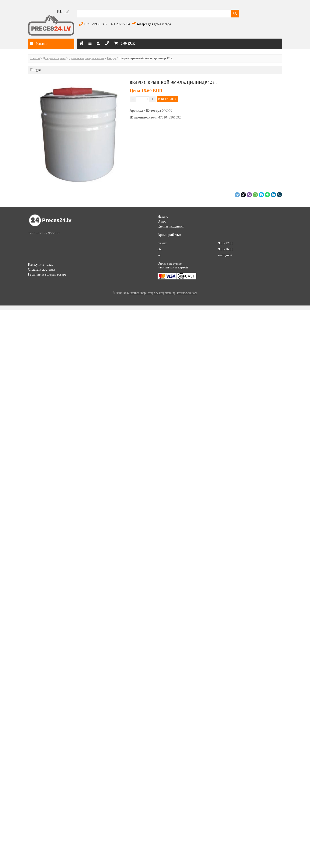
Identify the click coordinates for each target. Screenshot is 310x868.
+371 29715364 (119, 24)
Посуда (112, 58)
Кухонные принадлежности (86, 58)
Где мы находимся (171, 226)
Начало (35, 58)
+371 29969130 (95, 24)
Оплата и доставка (42, 269)
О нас (162, 221)
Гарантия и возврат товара (47, 274)
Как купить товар (41, 264)
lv (67, 12)
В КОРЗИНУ (167, 99)
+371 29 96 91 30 (48, 233)
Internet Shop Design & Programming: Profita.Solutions (163, 293)
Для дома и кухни (54, 58)
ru (60, 12)
